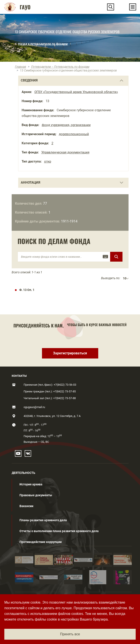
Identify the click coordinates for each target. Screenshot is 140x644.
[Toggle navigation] (133, 7)
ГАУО (25, 7)
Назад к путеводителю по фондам (43, 44)
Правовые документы (36, 495)
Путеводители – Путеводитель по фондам (60, 67)
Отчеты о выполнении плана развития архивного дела (59, 531)
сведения (29, 80)
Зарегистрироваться (70, 353)
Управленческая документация (65, 152)
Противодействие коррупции (41, 542)
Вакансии (26, 506)
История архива (31, 484)
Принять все (70, 634)
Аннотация (31, 183)
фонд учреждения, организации (66, 125)
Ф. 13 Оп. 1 (27, 290)
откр (48, 161)
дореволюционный (74, 134)
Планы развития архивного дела (43, 520)
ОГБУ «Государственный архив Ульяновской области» (76, 92)
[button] (111, 7)
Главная (21, 67)
